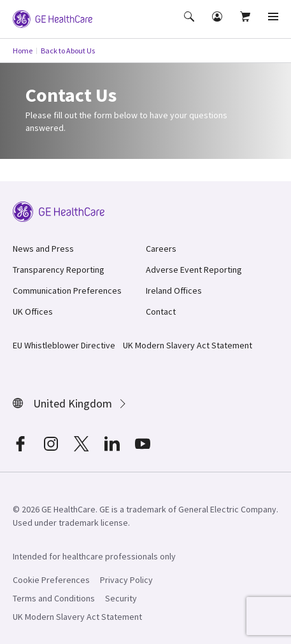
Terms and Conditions (54, 598)
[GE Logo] (53, 18)
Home (23, 51)
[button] (190, 25)
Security (121, 598)
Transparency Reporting (59, 270)
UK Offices (33, 312)
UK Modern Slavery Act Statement (188, 345)
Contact (161, 312)
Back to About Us (68, 51)
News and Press (43, 249)
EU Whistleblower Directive (64, 345)
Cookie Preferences (51, 580)
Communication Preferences (67, 291)
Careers (161, 249)
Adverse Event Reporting (194, 270)
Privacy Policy (126, 580)
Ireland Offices (174, 291)
